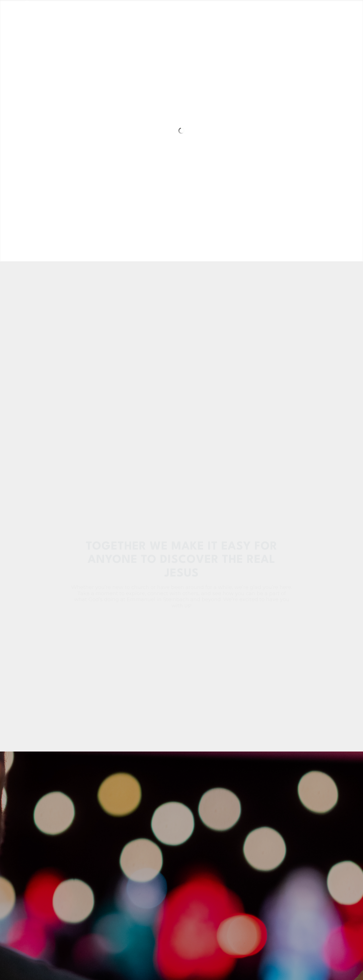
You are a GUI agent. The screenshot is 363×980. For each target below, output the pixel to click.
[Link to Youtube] (345, 12)
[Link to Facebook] (328, 12)
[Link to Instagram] (336, 12)
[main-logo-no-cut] (49, 13)
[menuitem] (130, 13)
